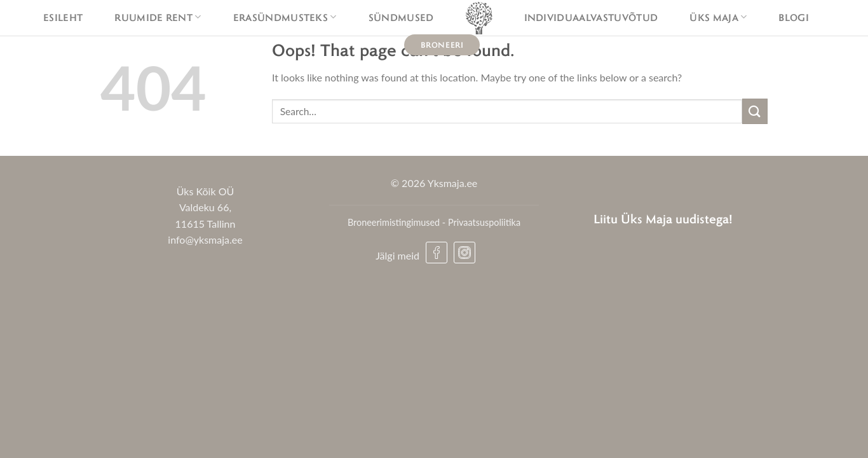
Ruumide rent (158, 17)
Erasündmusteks (285, 17)
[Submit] (755, 111)
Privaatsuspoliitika (484, 222)
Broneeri (442, 45)
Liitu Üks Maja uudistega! (663, 219)
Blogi (794, 17)
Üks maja (718, 17)
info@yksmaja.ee (205, 239)
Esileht (63, 17)
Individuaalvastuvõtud (591, 17)
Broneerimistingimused (394, 222)
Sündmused (401, 17)
